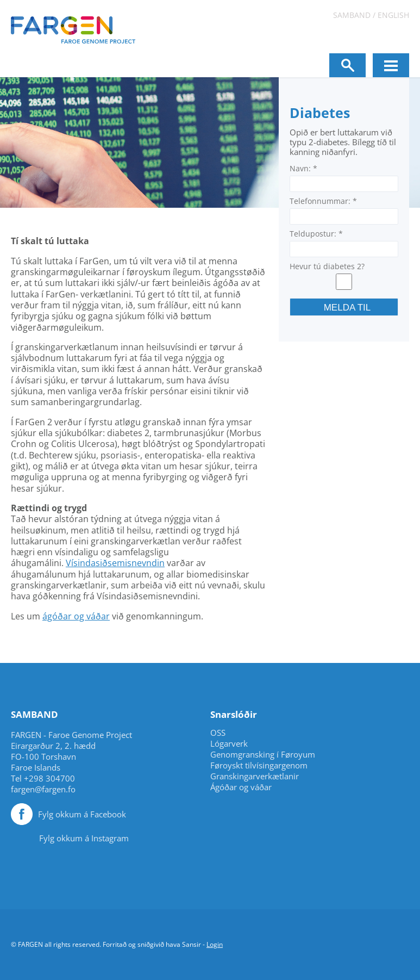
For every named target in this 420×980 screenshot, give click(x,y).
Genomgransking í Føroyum (263, 755)
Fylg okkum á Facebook (82, 814)
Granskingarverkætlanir (255, 776)
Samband (352, 15)
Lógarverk (229, 744)
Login (215, 944)
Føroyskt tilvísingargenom (259, 765)
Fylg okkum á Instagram (84, 838)
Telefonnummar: (323, 201)
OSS (218, 733)
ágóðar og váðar (76, 616)
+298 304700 (49, 778)
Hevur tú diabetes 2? (327, 266)
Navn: (303, 168)
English (393, 15)
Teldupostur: (316, 234)
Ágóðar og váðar (241, 787)
